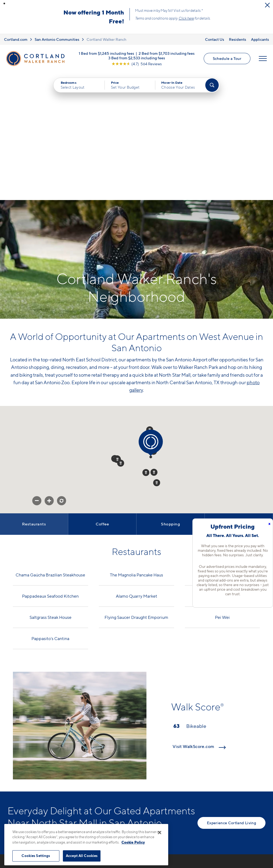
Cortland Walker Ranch (106, 39)
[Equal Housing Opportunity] (91, 797)
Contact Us (215, 39)
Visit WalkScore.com (199, 618)
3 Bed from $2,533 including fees (137, 58)
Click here (186, 18)
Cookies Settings (36, 856)
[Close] (160, 833)
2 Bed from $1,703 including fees (167, 53)
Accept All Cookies (82, 856)
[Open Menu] (263, 59)
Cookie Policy (133, 842)
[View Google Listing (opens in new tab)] (137, 63)
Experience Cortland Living (231, 695)
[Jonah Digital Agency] (253, 843)
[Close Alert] (267, 5)
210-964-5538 (103, 768)
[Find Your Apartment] (212, 85)
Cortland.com (16, 39)
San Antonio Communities (57, 39)
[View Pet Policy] (133, 797)
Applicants (260, 39)
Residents (238, 39)
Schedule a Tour (227, 58)
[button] (4, 3)
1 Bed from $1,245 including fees (106, 53)
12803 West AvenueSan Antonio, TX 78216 (111, 781)
